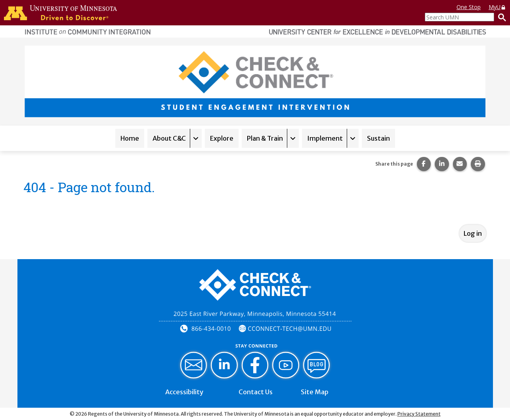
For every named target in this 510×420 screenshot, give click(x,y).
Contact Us (256, 392)
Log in (473, 233)
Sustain (378, 138)
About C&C (169, 138)
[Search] (500, 17)
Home (130, 138)
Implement (325, 138)
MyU (497, 7)
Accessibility (184, 392)
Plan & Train (265, 138)
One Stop (469, 7)
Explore (222, 138)
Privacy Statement (419, 414)
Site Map (315, 392)
